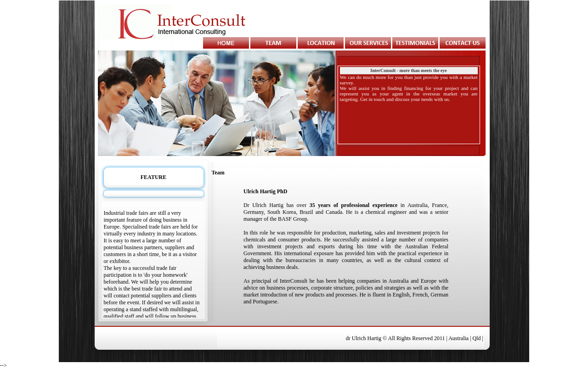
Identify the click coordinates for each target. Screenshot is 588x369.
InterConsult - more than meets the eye (408, 70)
